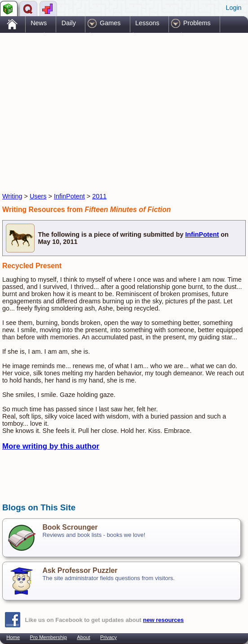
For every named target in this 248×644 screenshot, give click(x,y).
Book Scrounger (70, 527)
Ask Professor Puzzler (80, 570)
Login (233, 8)
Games (110, 23)
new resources (163, 620)
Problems (197, 23)
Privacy (108, 637)
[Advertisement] (107, 105)
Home (13, 637)
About (83, 637)
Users (38, 196)
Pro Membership (49, 637)
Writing (12, 196)
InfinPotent (69, 196)
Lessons (147, 23)
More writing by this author (51, 446)
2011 (99, 196)
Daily (69, 23)
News (39, 23)
